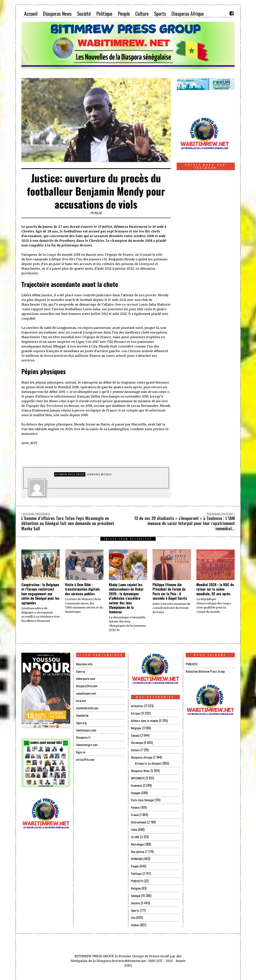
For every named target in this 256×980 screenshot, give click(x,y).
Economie (137, 783)
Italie (134, 827)
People (135, 862)
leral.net (81, 700)
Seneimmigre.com (87, 743)
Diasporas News (140, 769)
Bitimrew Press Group (70, 474)
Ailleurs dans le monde (145, 720)
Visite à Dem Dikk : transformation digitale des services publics (82, 589)
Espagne (136, 791)
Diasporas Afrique (142, 756)
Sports (135, 905)
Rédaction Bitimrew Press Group (205, 671)
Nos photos (138, 848)
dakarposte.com (86, 678)
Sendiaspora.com (86, 729)
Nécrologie (137, 841)
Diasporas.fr (83, 736)
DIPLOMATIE (138, 776)
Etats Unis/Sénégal (142, 798)
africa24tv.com (85, 757)
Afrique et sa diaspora (148, 762)
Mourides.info (84, 664)
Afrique (135, 713)
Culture (135, 749)
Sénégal (136, 891)
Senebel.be (82, 714)
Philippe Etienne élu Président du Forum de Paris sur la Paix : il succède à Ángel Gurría (170, 591)
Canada (135, 735)
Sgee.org (81, 721)
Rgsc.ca (81, 750)
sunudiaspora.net (86, 693)
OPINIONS (137, 855)
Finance (135, 805)
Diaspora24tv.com (87, 685)
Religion (136, 884)
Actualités (137, 706)
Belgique (136, 727)
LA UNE (135, 834)
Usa (133, 913)
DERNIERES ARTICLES (99, 474)
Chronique (137, 742)
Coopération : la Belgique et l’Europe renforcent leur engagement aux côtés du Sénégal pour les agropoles (40, 594)
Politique (136, 870)
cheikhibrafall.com (87, 707)
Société (135, 898)
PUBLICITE (137, 877)
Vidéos (135, 920)
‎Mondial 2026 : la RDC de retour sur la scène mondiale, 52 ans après (215, 589)
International (139, 819)
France (135, 812)
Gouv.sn (81, 671)
